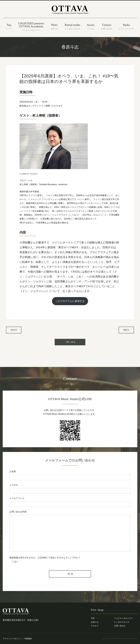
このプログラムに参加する (70, 301)
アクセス (95, 626)
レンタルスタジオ (122, 622)
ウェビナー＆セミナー (124, 618)
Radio (126, 27)
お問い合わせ (120, 626)
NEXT (14, 330)
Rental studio (72, 27)
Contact (107, 27)
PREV (126, 330)
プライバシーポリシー (12, 639)
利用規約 (28, 639)
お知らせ (95, 622)
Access (91, 27)
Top (9, 27)
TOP (93, 618)
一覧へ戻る (70, 342)
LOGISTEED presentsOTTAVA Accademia (31, 27)
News (54, 27)
